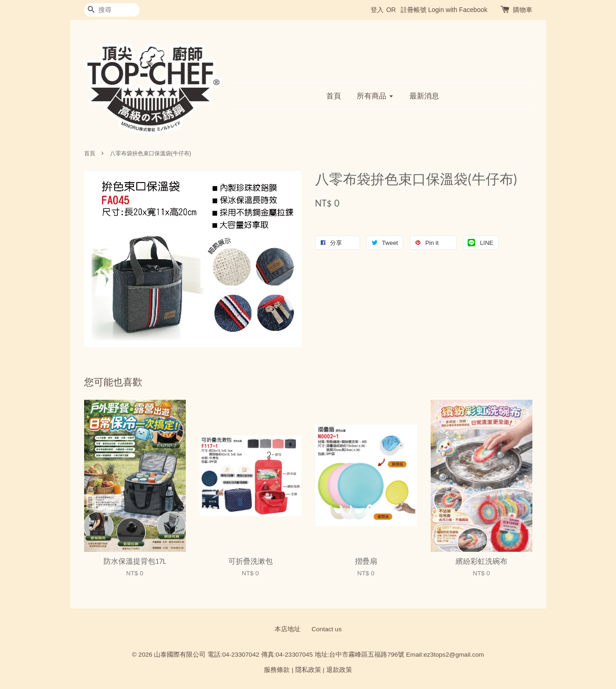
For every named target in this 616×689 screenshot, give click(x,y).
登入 (377, 10)
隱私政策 (308, 670)
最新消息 (424, 96)
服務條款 (277, 670)
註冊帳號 (414, 10)
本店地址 (287, 629)
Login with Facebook (457, 10)
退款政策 (339, 670)
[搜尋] (112, 10)
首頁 (334, 96)
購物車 (523, 10)
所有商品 (375, 96)
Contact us (326, 629)
